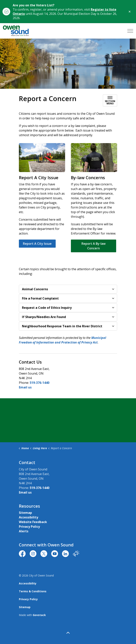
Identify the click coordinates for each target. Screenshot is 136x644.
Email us (25, 387)
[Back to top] (68, 633)
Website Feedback (33, 522)
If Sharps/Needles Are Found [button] (44, 317)
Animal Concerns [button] (35, 289)
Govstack (39, 615)
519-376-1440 (39, 383)
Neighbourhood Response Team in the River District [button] (62, 326)
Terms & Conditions (33, 591)
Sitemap (25, 513)
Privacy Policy (29, 527)
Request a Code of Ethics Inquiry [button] (47, 308)
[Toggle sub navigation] (110, 100)
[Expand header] (130, 31)
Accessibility (29, 517)
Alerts (24, 531)
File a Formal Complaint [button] (40, 298)
